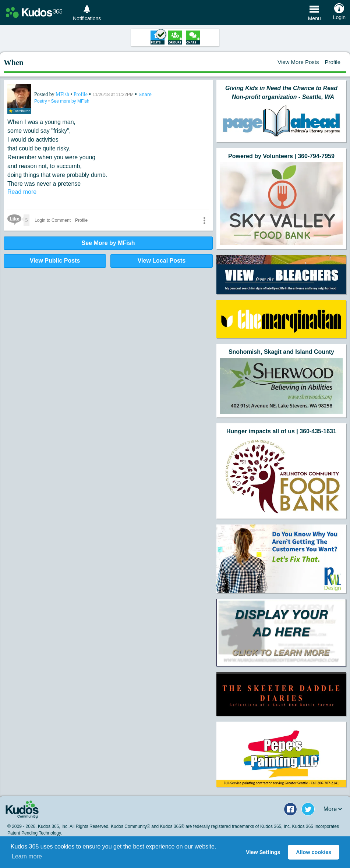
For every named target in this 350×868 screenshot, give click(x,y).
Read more (22, 192)
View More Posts (298, 62)
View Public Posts (55, 261)
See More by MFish (108, 243)
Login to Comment (53, 220)
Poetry (41, 101)
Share (145, 94)
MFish (63, 94)
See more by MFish (70, 101)
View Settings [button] (263, 852)
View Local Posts (162, 261)
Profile (333, 62)
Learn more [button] (27, 856)
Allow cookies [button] (314, 852)
